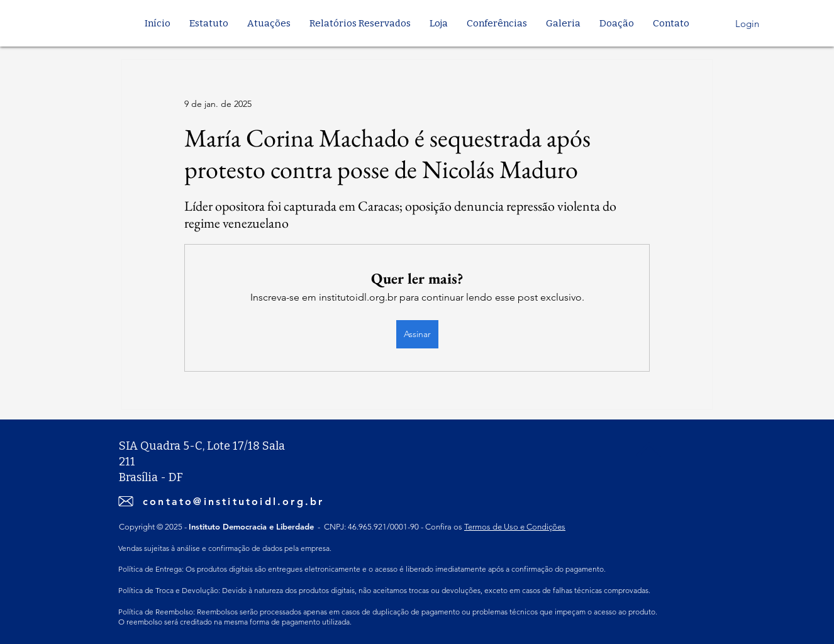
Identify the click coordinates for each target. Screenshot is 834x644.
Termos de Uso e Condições (515, 527)
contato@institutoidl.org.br (233, 502)
